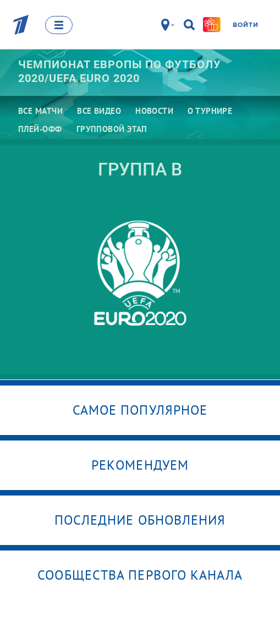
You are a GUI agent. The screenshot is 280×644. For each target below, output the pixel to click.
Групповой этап (112, 129)
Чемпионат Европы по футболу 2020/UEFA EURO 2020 (120, 71)
